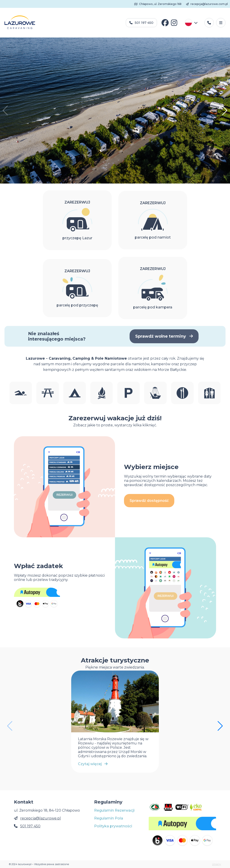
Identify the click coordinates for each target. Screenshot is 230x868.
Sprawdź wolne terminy (164, 336)
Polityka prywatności (113, 826)
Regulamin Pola (109, 818)
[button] (225, 111)
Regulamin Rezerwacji (114, 810)
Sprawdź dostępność (149, 501)
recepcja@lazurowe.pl (41, 818)
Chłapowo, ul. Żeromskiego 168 (158, 4)
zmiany (217, 864)
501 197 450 (141, 23)
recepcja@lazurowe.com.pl (207, 4)
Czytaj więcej (93, 764)
